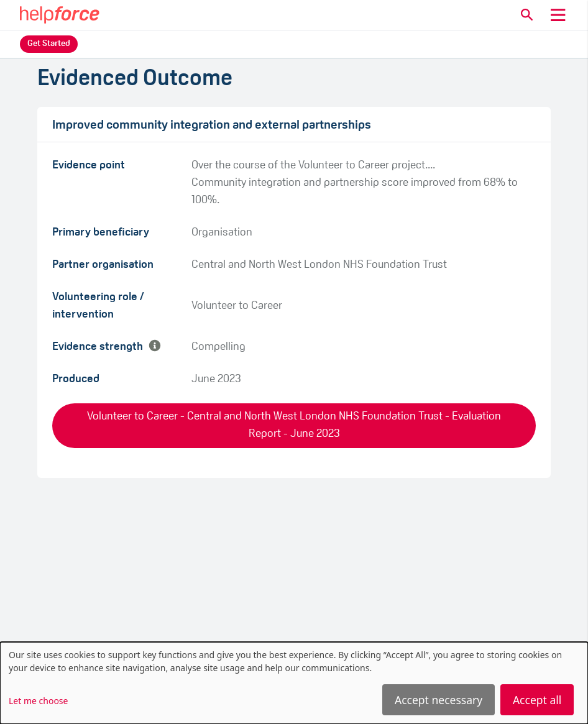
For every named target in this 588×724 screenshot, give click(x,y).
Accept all (537, 700)
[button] (527, 15)
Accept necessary (439, 700)
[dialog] (294, 683)
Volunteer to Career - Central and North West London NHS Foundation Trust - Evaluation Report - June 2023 (294, 425)
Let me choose (38, 701)
